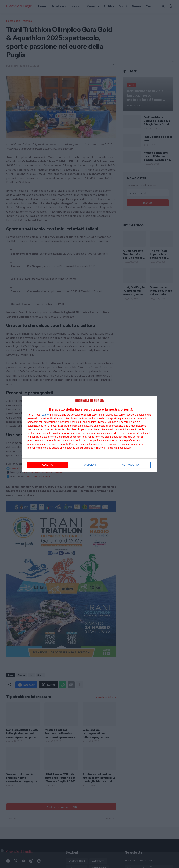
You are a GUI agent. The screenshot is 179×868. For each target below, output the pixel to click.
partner (46, 415)
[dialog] (89, 434)
